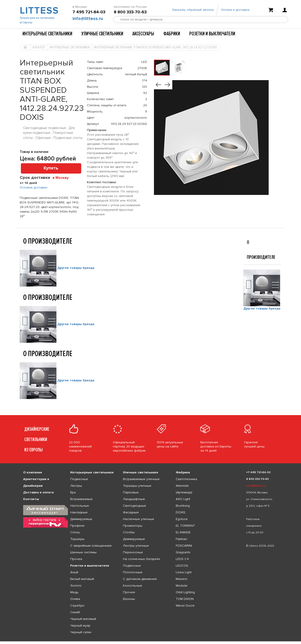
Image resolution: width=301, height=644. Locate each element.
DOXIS (181, 512)
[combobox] (62, 177)
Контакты (31, 499)
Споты (75, 532)
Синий (75, 612)
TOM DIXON (185, 599)
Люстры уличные (136, 546)
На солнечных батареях (142, 559)
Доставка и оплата (38, 492)
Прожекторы (133, 526)
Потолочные (133, 572)
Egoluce (182, 519)
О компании (33, 472)
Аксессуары (143, 34)
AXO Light (183, 499)
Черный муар (80, 626)
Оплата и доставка (235, 10)
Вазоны (129, 599)
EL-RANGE (183, 532)
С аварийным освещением (91, 546)
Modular (182, 586)
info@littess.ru (88, 19)
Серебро (77, 606)
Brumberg (183, 506)
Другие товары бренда (76, 268)
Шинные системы (83, 552)
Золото (76, 586)
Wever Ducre (185, 606)
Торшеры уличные (137, 486)
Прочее (76, 559)
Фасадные (131, 512)
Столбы (129, 532)
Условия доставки (33, 187)
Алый (74, 572)
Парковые (131, 492)
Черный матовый (83, 619)
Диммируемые (81, 519)
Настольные (80, 506)
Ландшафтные (134, 499)
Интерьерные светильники (47, 34)
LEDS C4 (182, 559)
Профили (77, 526)
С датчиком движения (140, 579)
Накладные (79, 512)
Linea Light (184, 572)
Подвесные (79, 479)
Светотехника (186, 479)
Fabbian (181, 539)
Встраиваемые (81, 499)
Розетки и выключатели (212, 34)
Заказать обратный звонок (193, 10)
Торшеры (77, 539)
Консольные (133, 586)
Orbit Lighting (185, 592)
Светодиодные (135, 506)
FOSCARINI (184, 546)
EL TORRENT (185, 526)
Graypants (183, 552)
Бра (73, 492)
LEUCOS (182, 566)
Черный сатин (81, 632)
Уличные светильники (102, 34)
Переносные (133, 552)
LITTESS (39, 11)
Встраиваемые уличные (141, 479)
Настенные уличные (139, 519)
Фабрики (172, 34)
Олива (75, 599)
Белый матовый (82, 579)
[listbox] (150, 641)
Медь (74, 592)
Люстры (76, 486)
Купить (51, 168)
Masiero (182, 579)
